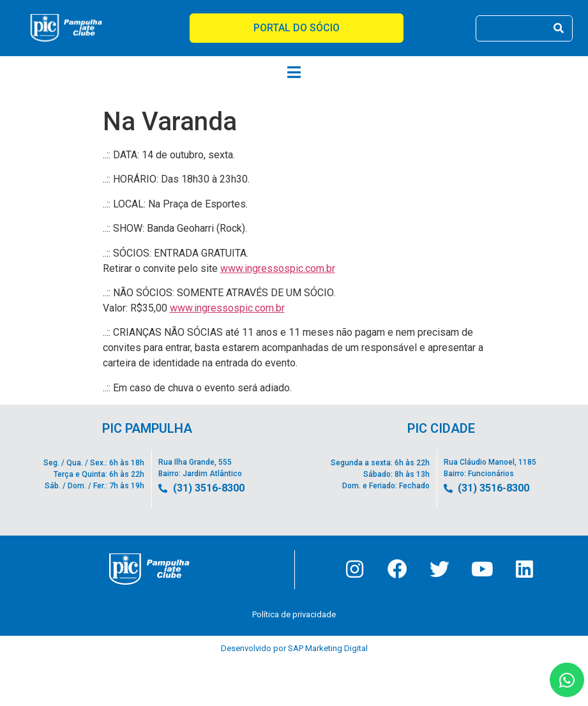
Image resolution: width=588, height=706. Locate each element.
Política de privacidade (294, 615)
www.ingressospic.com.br (278, 268)
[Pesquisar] (559, 28)
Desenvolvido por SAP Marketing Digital (294, 649)
